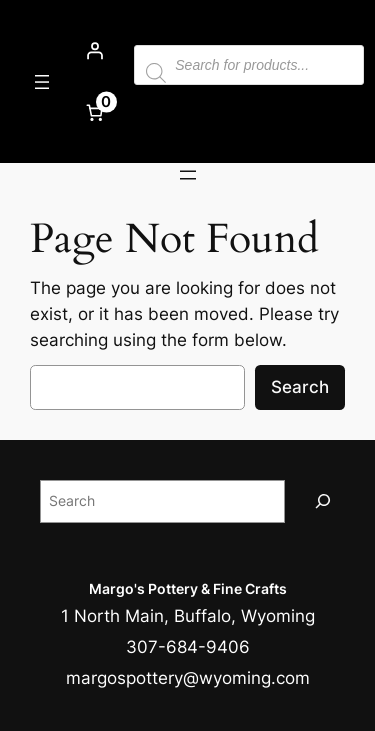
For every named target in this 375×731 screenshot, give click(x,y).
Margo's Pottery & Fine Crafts (188, 588)
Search (300, 387)
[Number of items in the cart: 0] (94, 112)
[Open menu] (42, 82)
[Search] (323, 501)
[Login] (94, 51)
